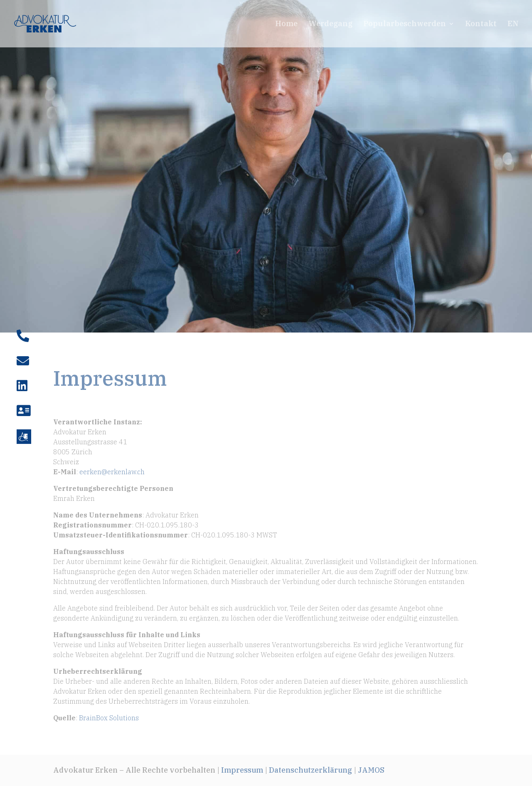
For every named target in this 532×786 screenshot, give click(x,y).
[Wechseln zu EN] (513, 34)
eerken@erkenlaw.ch (112, 472)
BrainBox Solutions (109, 718)
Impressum (242, 770)
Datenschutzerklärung (310, 770)
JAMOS (371, 770)
